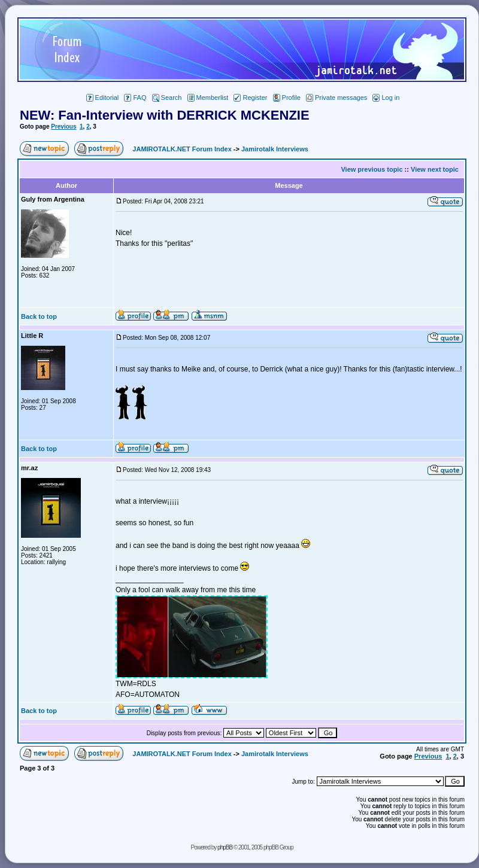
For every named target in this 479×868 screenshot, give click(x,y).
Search (167, 98)
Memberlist (208, 98)
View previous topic (372, 169)
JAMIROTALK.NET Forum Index (182, 149)
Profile (287, 98)
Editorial (103, 98)
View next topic (435, 169)
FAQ (135, 98)
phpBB (225, 847)
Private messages (336, 98)
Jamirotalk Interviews (275, 149)
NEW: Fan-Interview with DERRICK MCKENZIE (165, 115)
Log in (386, 98)
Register (250, 98)
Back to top (39, 316)
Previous (63, 127)
